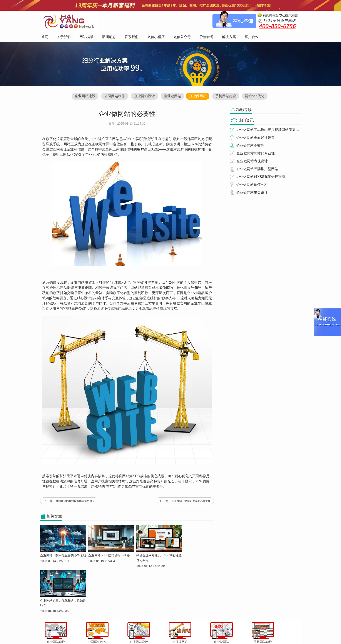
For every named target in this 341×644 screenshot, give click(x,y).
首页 (94, 632)
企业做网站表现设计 (254, 161)
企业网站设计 (144, 97)
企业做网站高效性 (252, 146)
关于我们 (106, 632)
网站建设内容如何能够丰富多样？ (75, 503)
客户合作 (229, 632)
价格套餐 (199, 632)
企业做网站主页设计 (254, 193)
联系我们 (150, 632)
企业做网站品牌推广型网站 (259, 169)
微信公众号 (183, 632)
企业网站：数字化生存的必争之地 (191, 503)
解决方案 (214, 632)
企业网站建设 (82, 97)
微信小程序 (166, 632)
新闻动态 (135, 632)
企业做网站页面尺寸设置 (257, 138)
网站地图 (244, 632)
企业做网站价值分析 (254, 185)
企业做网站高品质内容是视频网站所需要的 (271, 130)
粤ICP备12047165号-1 (207, 639)
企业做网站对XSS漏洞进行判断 (262, 177)
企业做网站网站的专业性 (257, 153)
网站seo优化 (257, 97)
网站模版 (120, 632)
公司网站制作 (113, 97)
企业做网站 (198, 97)
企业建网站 (172, 97)
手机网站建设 (227, 97)
